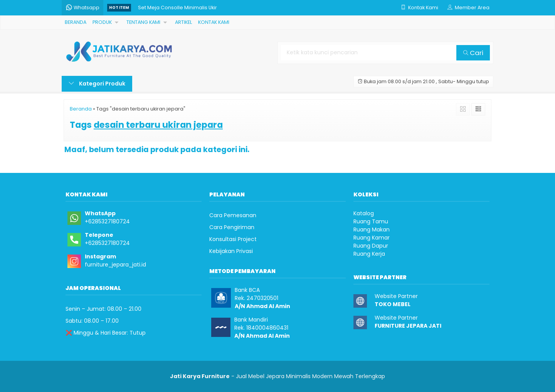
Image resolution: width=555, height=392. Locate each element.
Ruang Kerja (369, 254)
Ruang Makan (372, 230)
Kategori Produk (97, 84)
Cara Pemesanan (233, 215)
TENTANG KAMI (143, 22)
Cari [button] (473, 53)
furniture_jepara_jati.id (115, 265)
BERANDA (76, 22)
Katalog (364, 213)
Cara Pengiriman (232, 227)
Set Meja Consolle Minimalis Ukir (177, 8)
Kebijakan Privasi (231, 251)
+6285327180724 (107, 221)
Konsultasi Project (233, 239)
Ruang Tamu (371, 221)
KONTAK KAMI (214, 22)
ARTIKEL (183, 22)
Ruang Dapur (371, 246)
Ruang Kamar (372, 238)
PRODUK (102, 22)
